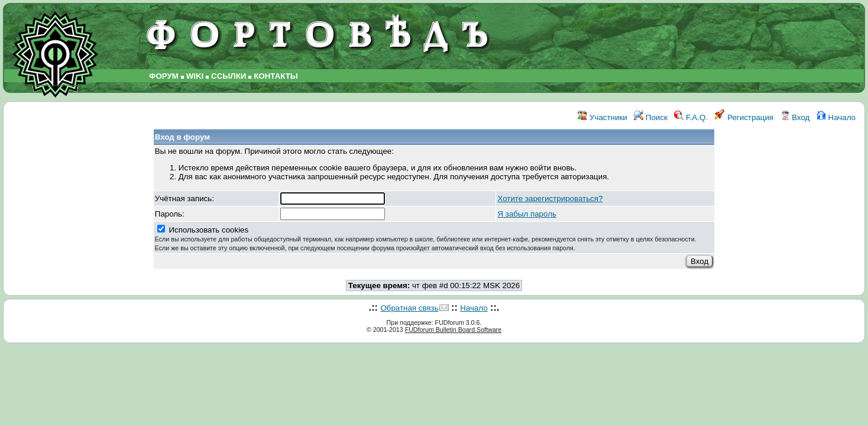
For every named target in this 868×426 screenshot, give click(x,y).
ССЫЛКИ (229, 76)
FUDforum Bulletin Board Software (453, 330)
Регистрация (744, 117)
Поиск (651, 117)
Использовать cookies (426, 238)
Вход (795, 117)
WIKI (195, 76)
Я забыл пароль (527, 214)
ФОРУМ (164, 76)
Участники (602, 117)
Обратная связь (409, 308)
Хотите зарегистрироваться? (550, 199)
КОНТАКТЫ (276, 76)
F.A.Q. (691, 117)
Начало (836, 117)
